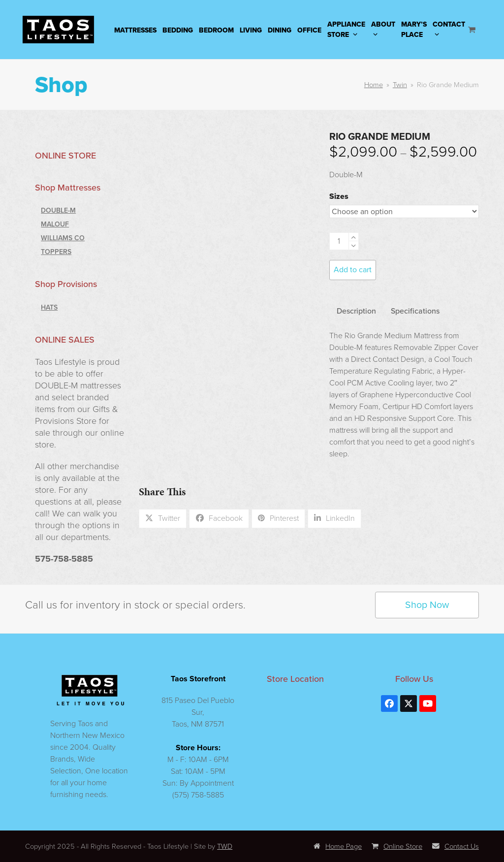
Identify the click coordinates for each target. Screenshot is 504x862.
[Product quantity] (339, 241)
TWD (225, 846)
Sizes (339, 196)
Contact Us (456, 846)
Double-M (58, 210)
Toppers (56, 252)
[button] (163, 518)
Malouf (55, 224)
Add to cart (353, 270)
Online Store (397, 846)
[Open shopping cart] (473, 30)
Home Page (338, 846)
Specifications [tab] (415, 311)
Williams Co (63, 238)
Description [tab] (356, 311)
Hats (49, 307)
